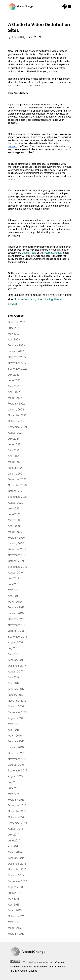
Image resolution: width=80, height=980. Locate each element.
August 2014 (15, 829)
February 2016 (16, 741)
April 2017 (14, 683)
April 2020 (14, 526)
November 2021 (17, 415)
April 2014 (14, 846)
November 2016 (17, 701)
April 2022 (14, 392)
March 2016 (15, 736)
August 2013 (15, 887)
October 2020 (16, 491)
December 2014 (17, 806)
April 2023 (14, 340)
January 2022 (16, 410)
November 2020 (17, 485)
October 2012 (16, 916)
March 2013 (15, 910)
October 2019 (16, 561)
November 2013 (17, 870)
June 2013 (14, 893)
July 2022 (14, 375)
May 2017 (14, 677)
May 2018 (14, 654)
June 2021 (14, 445)
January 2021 (16, 474)
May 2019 (14, 590)
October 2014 (16, 817)
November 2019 (17, 555)
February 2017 (16, 689)
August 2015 (15, 776)
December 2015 (17, 753)
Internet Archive (53, 253)
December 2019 (17, 549)
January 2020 (16, 544)
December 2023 (17, 322)
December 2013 (17, 864)
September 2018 (18, 637)
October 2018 (16, 631)
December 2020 (17, 479)
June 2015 (14, 788)
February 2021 (16, 468)
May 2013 (14, 899)
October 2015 (16, 765)
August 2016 (15, 718)
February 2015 (16, 800)
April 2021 (14, 456)
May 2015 (14, 794)
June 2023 (14, 328)
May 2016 (14, 724)
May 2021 (14, 450)
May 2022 (14, 386)
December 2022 (17, 357)
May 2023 (14, 334)
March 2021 (15, 462)
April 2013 (14, 905)
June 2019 (14, 584)
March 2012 (15, 928)
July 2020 (14, 509)
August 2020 (16, 503)
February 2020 (16, 538)
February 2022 (16, 404)
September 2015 (17, 771)
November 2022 (17, 363)
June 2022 (14, 381)
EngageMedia (29, 253)
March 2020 (15, 532)
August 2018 (15, 643)
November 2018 (17, 625)
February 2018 (16, 660)
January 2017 (16, 695)
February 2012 (16, 934)
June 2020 (14, 514)
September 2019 (18, 567)
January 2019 (16, 613)
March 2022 (15, 398)
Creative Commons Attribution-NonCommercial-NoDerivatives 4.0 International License (39, 967)
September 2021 (17, 427)
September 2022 (18, 369)
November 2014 (17, 812)
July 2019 (14, 578)
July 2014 (14, 835)
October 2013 (16, 876)
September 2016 (18, 712)
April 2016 (14, 730)
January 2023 (16, 351)
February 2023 (16, 346)
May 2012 (14, 922)
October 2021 (16, 421)
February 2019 (16, 608)
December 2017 (17, 666)
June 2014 (14, 841)
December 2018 (17, 619)
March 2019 (15, 602)
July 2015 (14, 782)
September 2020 (18, 497)
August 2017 (15, 672)
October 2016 (16, 707)
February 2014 (16, 858)
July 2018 (14, 648)
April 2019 (14, 596)
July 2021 (14, 439)
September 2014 (18, 823)
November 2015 (17, 759)
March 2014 (15, 852)
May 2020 (14, 520)
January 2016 (16, 747)
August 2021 (15, 433)
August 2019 (15, 573)
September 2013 (17, 881)
